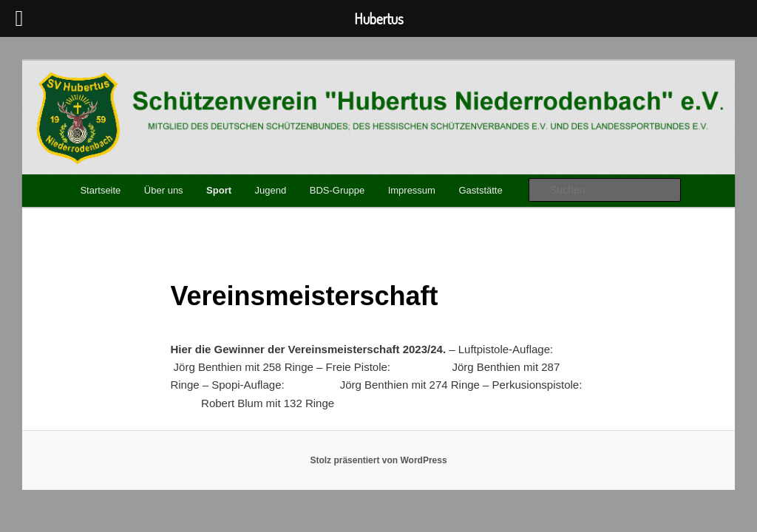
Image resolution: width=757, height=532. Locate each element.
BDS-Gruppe (337, 190)
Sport (219, 190)
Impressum (412, 190)
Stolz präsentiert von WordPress (378, 460)
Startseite (100, 190)
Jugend (271, 190)
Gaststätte (480, 190)
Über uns (164, 190)
